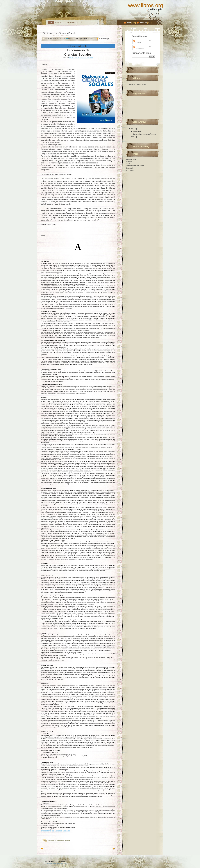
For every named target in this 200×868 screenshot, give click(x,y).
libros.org (60, 864)
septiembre (137, 131)
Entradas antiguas (50, 849)
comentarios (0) (104, 39)
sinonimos (129, 161)
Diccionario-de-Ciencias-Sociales (81, 58)
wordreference (131, 159)
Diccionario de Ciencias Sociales (60, 33)
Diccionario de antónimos (135, 166)
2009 (133, 137)
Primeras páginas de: (63, 840)
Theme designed (50, 864)
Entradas (137, 42)
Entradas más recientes (104, 849)
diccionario (130, 168)
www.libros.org (145, 5)
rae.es (128, 164)
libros (65, 864)
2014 (133, 129)
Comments (143, 23)
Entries (128, 23)
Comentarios (139, 48)
